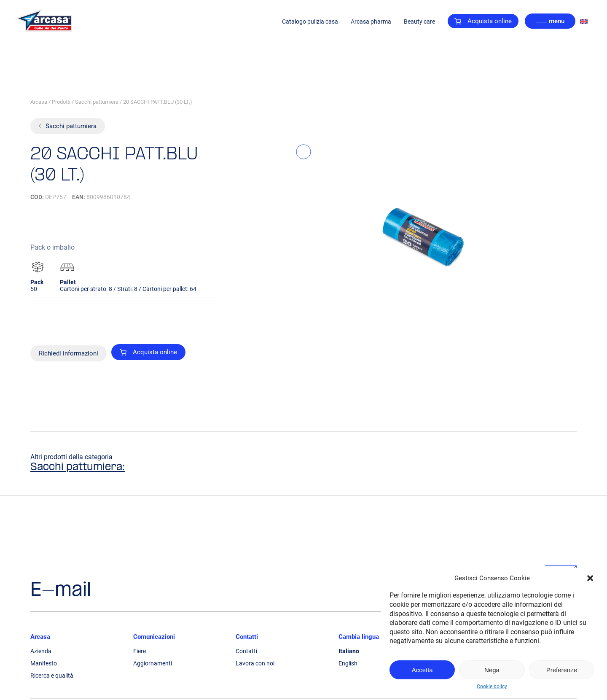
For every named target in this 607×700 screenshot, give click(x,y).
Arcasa (39, 102)
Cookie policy (492, 687)
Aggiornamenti (153, 663)
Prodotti (61, 102)
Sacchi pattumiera (97, 102)
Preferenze (562, 670)
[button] (590, 578)
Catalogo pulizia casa (310, 21)
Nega (492, 670)
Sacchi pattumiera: (78, 467)
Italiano (349, 651)
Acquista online (483, 21)
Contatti (247, 637)
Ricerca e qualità (52, 676)
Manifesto (44, 663)
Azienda (41, 651)
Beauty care (419, 21)
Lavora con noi (255, 663)
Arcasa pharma (371, 21)
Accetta (422, 670)
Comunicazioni (154, 637)
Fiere (140, 651)
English (348, 663)
